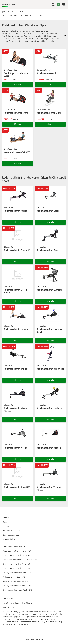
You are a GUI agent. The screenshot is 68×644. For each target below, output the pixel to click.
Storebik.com (8, 5)
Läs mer (18, 85)
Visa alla (18, 222)
